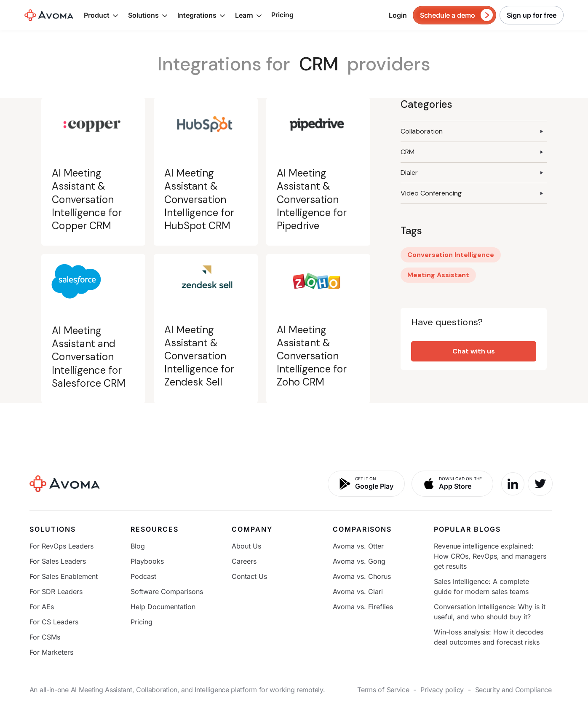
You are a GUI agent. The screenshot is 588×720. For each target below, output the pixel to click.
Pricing (282, 15)
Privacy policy (442, 690)
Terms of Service (383, 690)
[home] (49, 15)
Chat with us (474, 351)
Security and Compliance (513, 690)
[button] (101, 15)
